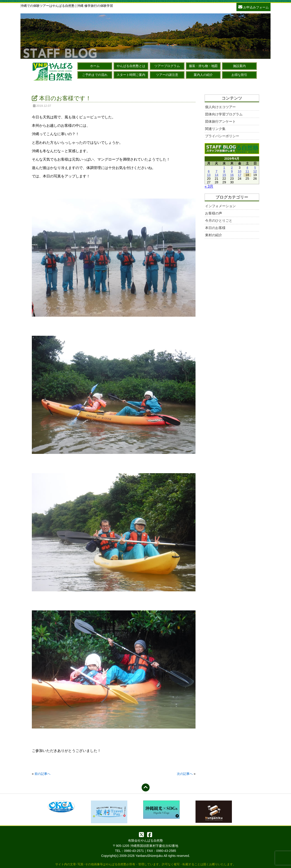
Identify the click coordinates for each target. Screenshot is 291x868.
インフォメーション (220, 206)
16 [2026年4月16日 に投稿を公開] (232, 175)
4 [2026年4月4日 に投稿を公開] (247, 168)
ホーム (95, 66)
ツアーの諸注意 (167, 75)
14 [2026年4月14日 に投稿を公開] (217, 175)
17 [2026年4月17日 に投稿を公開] (240, 175)
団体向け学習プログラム (224, 114)
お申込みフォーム (253, 7)
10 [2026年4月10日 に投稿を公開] (240, 171)
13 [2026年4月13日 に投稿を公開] (209, 175)
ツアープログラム (167, 66)
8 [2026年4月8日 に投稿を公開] (224, 171)
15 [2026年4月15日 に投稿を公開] (224, 175)
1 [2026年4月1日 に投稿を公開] (224, 168)
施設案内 (239, 66)
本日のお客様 (215, 228)
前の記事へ (43, 774)
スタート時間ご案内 (131, 75)
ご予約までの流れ (95, 75)
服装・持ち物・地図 (203, 66)
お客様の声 (214, 213)
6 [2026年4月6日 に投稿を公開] (209, 171)
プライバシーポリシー (222, 136)
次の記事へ (185, 774)
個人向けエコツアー (220, 107)
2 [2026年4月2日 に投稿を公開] (232, 168)
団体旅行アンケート (220, 121)
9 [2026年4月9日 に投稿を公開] (232, 171)
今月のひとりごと (219, 220)
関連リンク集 (215, 129)
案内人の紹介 (203, 75)
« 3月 (209, 186)
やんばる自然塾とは (131, 66)
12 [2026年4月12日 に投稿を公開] (255, 171)
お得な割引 (239, 75)
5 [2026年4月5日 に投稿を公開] (255, 168)
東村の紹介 (214, 235)
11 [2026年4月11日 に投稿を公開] (247, 171)
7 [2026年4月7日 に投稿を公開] (216, 171)
